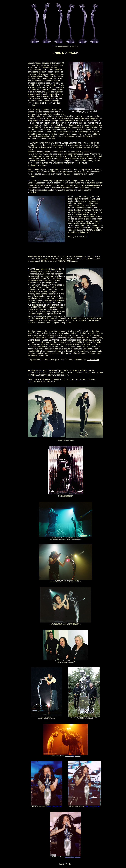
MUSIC (68, 864)
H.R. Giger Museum (42, 307)
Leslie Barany (93, 360)
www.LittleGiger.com (59, 375)
